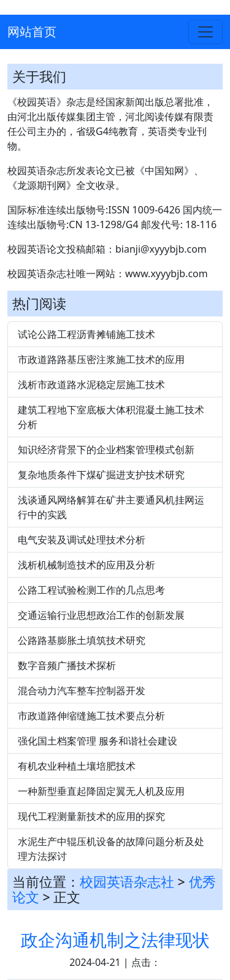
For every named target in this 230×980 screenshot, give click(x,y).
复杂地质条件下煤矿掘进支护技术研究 (101, 475)
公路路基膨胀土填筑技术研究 (82, 640)
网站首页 (32, 32)
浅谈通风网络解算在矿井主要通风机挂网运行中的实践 (111, 507)
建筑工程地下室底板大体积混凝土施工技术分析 (111, 417)
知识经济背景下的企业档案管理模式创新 (106, 450)
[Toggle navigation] (205, 32)
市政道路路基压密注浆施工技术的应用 (101, 359)
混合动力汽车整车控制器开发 (82, 691)
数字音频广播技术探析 (67, 665)
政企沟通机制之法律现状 (115, 940)
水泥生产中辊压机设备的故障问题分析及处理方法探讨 (111, 849)
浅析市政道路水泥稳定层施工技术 (91, 385)
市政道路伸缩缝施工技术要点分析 (91, 716)
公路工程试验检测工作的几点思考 (91, 590)
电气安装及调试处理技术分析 (82, 540)
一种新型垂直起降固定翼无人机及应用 (101, 791)
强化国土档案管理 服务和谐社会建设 (98, 741)
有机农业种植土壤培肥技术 (77, 766)
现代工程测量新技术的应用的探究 (91, 816)
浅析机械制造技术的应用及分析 (86, 565)
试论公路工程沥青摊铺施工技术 (86, 334)
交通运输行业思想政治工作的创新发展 (101, 615)
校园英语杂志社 (127, 882)
